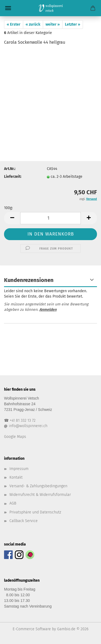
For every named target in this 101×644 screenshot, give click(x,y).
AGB (13, 503)
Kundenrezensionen (29, 280)
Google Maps (15, 437)
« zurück (33, 24)
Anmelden (48, 310)
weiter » (53, 24)
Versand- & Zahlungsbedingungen (38, 486)
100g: (8, 208)
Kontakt (16, 477)
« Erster (14, 24)
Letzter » (73, 24)
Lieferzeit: (13, 177)
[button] (12, 218)
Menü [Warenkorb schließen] (8, 8)
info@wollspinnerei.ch (28, 426)
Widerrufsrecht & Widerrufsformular (40, 495)
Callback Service (24, 521)
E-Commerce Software (32, 629)
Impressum (19, 469)
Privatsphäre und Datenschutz (35, 512)
